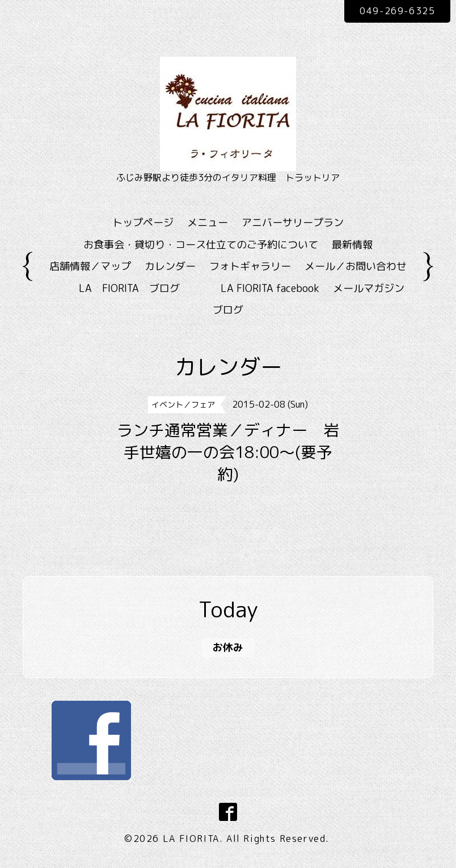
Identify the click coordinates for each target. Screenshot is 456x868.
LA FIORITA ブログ (146, 288)
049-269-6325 (397, 11)
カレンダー (170, 266)
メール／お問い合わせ (356, 266)
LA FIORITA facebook (270, 288)
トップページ (143, 223)
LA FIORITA (191, 839)
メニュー (208, 223)
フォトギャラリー (250, 266)
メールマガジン (369, 288)
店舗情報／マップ (90, 266)
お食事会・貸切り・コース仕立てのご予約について (201, 245)
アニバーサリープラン (293, 223)
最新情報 (352, 245)
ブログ (228, 310)
